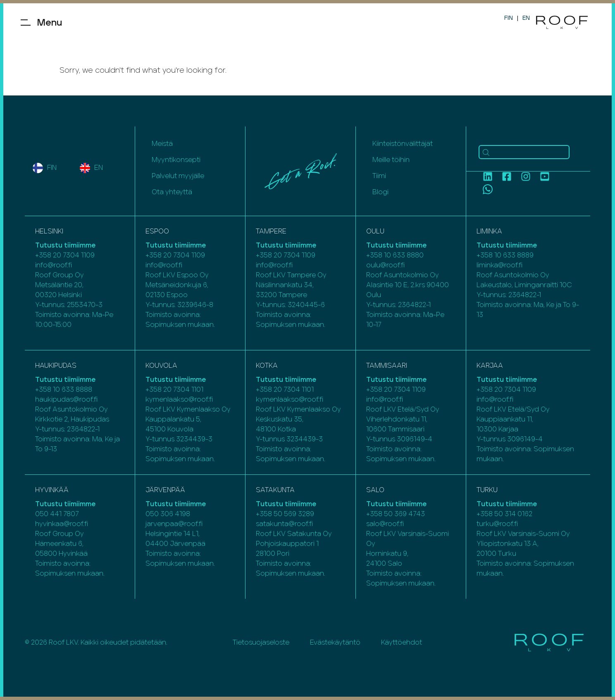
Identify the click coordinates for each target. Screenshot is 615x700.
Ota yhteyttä (172, 192)
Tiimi (379, 176)
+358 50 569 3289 (285, 514)
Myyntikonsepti (176, 160)
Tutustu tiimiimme (65, 245)
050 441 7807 (57, 514)
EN (526, 18)
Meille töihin (391, 160)
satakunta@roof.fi (284, 524)
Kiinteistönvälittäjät (403, 144)
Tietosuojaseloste (261, 643)
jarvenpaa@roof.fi (174, 524)
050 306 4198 (168, 514)
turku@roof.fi (497, 524)
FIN (509, 18)
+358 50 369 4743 (396, 514)
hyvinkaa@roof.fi (62, 524)
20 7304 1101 (183, 390)
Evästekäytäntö (335, 643)
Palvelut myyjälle (178, 176)
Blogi (380, 192)
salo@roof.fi (385, 524)
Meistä (162, 144)
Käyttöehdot (402, 643)
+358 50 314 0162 (504, 514)
